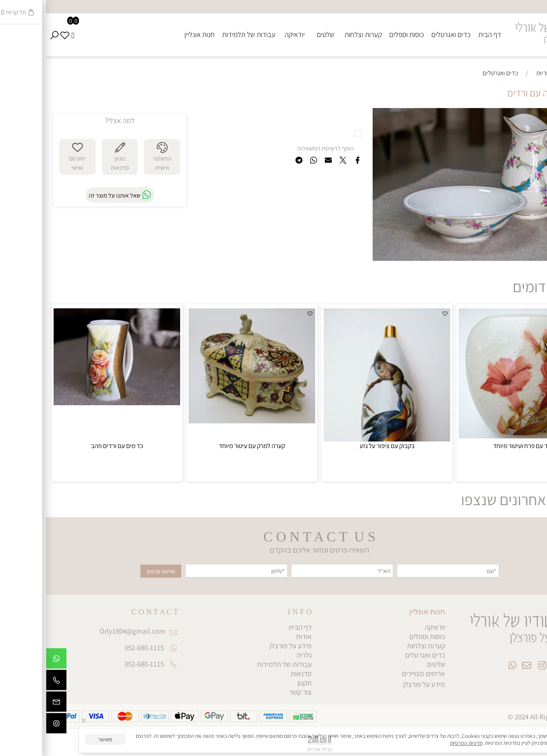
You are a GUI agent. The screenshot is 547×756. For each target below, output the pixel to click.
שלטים (280, 34)
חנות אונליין (154, 34)
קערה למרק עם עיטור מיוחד (206, 446)
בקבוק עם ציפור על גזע (341, 446)
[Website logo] (501, 30)
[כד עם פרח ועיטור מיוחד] (476, 436)
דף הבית (444, 34)
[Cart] (27, 34)
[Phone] (10, 682)
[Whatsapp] (10, 660)
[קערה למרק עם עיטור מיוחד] (206, 421)
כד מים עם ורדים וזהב (71, 446)
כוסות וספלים (361, 34)
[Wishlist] (19, 34)
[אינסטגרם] (10, 725)
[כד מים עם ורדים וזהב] (71, 403)
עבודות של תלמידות (203, 34)
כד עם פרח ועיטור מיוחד (476, 446)
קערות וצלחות (317, 34)
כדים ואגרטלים (405, 34)
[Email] (10, 704)
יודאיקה (249, 34)
